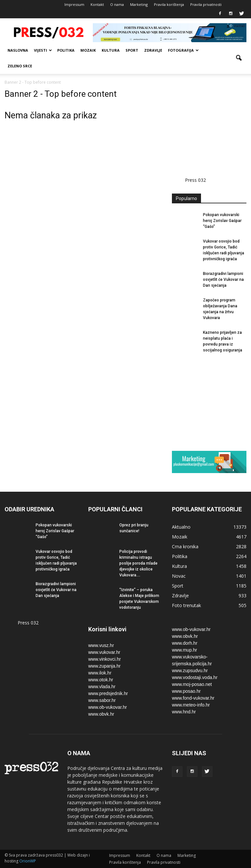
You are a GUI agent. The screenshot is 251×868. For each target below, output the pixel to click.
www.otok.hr (101, 680)
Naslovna (18, 50)
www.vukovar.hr (104, 652)
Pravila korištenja (169, 4)
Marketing (139, 4)
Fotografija (183, 50)
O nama (117, 4)
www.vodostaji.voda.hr (195, 677)
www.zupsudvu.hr (190, 671)
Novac (179, 576)
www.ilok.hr (100, 673)
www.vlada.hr (102, 687)
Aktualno (181, 527)
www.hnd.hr (184, 712)
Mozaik (88, 50)
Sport (132, 50)
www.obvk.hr (101, 714)
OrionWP (28, 861)
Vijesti (43, 50)
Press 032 (195, 180)
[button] (239, 58)
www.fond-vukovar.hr (193, 698)
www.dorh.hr (185, 643)
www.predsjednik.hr (108, 693)
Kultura (111, 50)
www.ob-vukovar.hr (108, 707)
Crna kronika (185, 546)
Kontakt (97, 4)
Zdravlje (153, 50)
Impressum (74, 4)
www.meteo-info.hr (191, 705)
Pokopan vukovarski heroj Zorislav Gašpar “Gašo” (222, 221)
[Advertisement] (211, 122)
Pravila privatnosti (206, 4)
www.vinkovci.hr (105, 659)
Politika (66, 50)
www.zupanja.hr (104, 666)
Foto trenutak (186, 605)
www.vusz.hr (101, 645)
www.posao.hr (186, 691)
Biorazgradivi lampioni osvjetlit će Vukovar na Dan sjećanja (223, 280)
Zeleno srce (20, 66)
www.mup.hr (184, 650)
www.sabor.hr (102, 700)
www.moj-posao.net (192, 684)
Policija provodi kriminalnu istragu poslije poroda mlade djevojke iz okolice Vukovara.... (138, 563)
